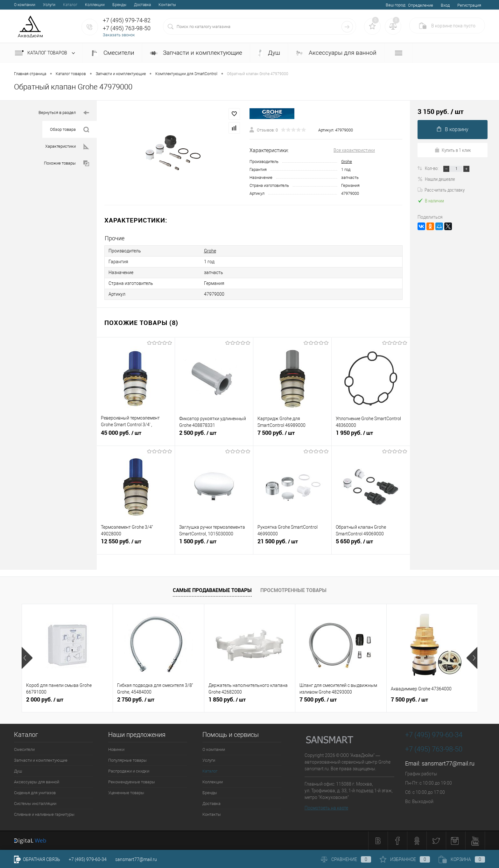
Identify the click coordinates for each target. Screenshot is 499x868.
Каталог (70, 5)
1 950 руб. (371, 435)
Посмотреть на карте (326, 808)
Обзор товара (70, 130)
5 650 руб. (371, 544)
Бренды (119, 5)
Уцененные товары (126, 793)
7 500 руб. (292, 435)
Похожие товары (67, 163)
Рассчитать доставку (441, 190)
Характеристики (67, 147)
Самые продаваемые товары (212, 590)
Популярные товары (127, 760)
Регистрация (469, 5)
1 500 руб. (214, 544)
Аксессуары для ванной (336, 53)
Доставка (142, 5)
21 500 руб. (292, 544)
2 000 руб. (45, 700)
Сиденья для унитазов (35, 793)
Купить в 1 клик (453, 150)
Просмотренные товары (293, 590)
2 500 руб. (214, 435)
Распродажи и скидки (129, 771)
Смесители (112, 53)
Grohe (347, 162)
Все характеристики (354, 150)
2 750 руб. (136, 700)
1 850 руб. (227, 700)
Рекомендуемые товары (132, 782)
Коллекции (95, 5)
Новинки (116, 749)
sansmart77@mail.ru (448, 763)
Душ (269, 53)
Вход (445, 5)
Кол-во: (432, 168)
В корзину (453, 129)
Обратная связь (37, 859)
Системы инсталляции (35, 804)
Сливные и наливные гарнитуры (44, 814)
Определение (421, 5)
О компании (25, 5)
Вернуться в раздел (64, 113)
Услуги (49, 5)
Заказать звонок (119, 35)
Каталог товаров (46, 53)
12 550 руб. (136, 544)
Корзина (462, 859)
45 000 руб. (136, 435)
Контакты (167, 5)
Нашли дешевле (436, 179)
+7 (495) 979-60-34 (88, 859)
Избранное (405, 859)
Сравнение (346, 859)
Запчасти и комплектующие (196, 53)
